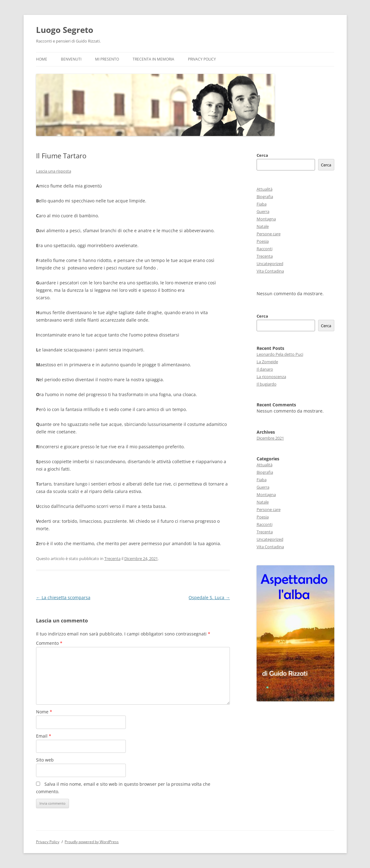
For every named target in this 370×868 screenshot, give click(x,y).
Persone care (269, 234)
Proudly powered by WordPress (92, 842)
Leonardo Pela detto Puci (280, 354)
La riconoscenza (271, 377)
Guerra (263, 211)
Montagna (266, 219)
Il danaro (265, 369)
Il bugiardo (267, 384)
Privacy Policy (202, 59)
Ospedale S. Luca (209, 597)
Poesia (263, 241)
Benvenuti (71, 59)
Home (42, 59)
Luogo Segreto (65, 30)
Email (44, 736)
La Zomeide (267, 362)
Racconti (265, 249)
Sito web (45, 760)
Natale (263, 226)
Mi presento (107, 59)
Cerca (262, 155)
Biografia (265, 197)
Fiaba (262, 204)
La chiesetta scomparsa (63, 597)
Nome (44, 712)
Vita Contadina (270, 271)
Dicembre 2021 (270, 438)
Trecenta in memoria (153, 59)
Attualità (265, 189)
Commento (49, 643)
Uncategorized (270, 264)
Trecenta (112, 558)
